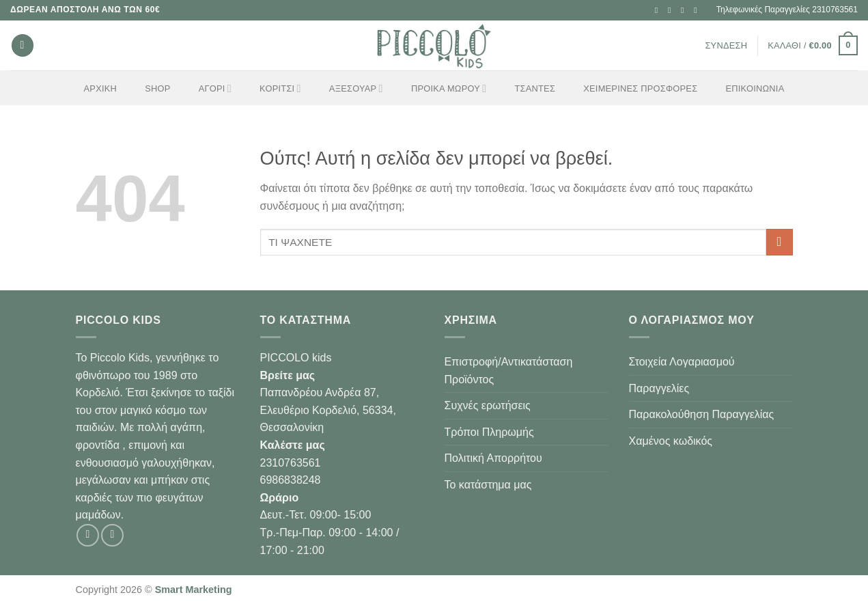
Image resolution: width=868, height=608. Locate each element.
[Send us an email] (685, 10)
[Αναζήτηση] (23, 45)
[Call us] (698, 10)
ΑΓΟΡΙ (215, 88)
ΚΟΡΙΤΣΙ (280, 88)
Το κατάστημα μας (488, 485)
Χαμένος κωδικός (671, 441)
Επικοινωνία (755, 88)
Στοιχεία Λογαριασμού (682, 362)
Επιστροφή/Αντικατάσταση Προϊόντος (509, 371)
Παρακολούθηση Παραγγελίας (702, 414)
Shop (157, 88)
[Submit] (780, 242)
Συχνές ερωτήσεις (488, 405)
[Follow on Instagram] (672, 10)
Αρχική (100, 88)
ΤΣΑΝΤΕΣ (535, 88)
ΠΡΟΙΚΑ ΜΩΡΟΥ (449, 88)
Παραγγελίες (659, 388)
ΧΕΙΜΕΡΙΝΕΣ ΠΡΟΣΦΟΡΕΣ (640, 88)
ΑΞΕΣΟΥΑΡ (356, 88)
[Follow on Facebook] (659, 10)
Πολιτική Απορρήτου (493, 458)
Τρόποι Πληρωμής (489, 432)
